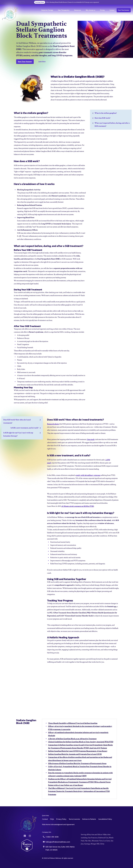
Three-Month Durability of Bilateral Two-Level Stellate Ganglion (73, 723)
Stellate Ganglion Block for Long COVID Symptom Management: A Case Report (78, 751)
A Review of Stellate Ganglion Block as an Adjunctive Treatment (72, 739)
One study (91, 439)
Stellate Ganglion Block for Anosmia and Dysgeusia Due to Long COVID (75, 754)
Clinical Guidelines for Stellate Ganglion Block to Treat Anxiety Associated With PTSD (81, 742)
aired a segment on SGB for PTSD (81, 506)
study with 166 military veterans (88, 475)
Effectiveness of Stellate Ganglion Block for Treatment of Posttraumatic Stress (77, 763)
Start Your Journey (124, 10)
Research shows (53, 424)
